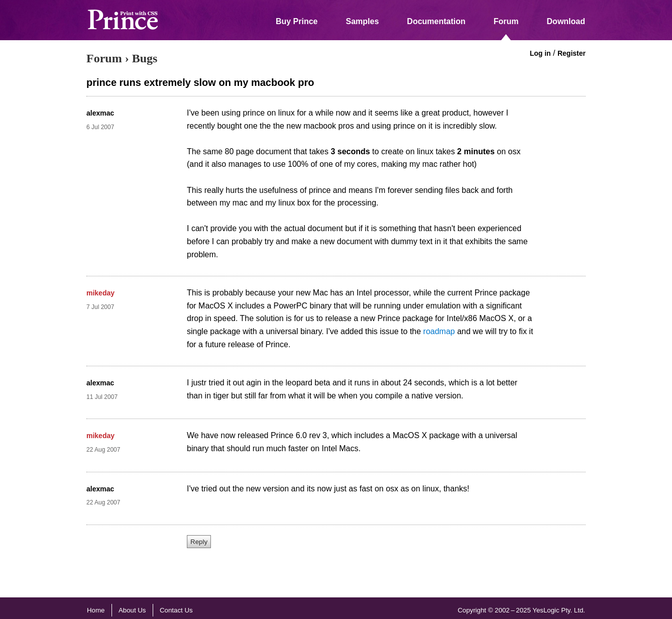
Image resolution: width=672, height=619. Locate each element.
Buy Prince (297, 21)
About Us (132, 610)
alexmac (100, 113)
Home (96, 610)
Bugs (145, 58)
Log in (540, 53)
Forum (506, 21)
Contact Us (176, 610)
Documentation (436, 21)
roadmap (439, 331)
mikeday (100, 293)
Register (572, 53)
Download (566, 21)
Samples (363, 21)
